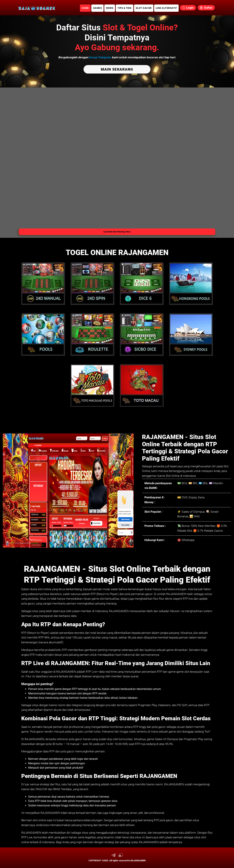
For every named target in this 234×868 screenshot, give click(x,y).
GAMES (98, 8)
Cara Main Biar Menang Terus (117, 232)
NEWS (110, 8)
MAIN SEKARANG (117, 69)
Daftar (206, 8)
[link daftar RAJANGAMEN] (37, 8)
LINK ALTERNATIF (166, 8)
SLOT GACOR (144, 8)
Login (188, 8)
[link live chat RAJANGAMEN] (121, 857)
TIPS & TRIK (125, 8)
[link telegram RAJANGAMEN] (113, 857)
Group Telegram (100, 57)
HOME (85, 8)
